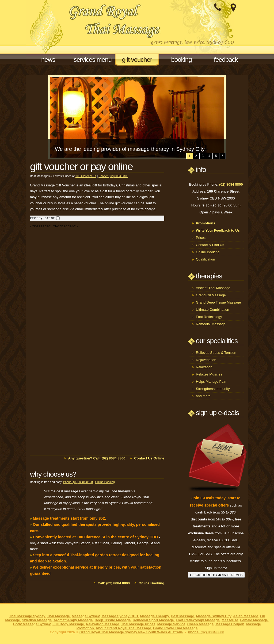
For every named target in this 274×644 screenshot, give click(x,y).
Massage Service (171, 624)
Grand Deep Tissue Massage (218, 302)
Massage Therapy (154, 616)
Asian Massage (246, 616)
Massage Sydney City (214, 616)
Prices (201, 238)
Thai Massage (58, 616)
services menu (93, 60)
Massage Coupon (230, 624)
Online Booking (105, 482)
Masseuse (230, 620)
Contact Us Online (149, 458)
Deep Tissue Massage (113, 620)
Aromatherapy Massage (73, 620)
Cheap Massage (200, 624)
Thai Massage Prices (138, 624)
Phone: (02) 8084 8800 (113, 176)
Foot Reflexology (209, 317)
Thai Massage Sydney (27, 616)
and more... (205, 396)
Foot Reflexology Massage (198, 620)
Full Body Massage (68, 624)
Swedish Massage (37, 620)
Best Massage (182, 616)
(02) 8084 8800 (231, 184)
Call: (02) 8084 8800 (114, 583)
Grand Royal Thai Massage (175, 628)
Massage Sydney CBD (120, 616)
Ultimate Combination (212, 310)
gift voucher (137, 60)
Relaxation (204, 367)
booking (181, 60)
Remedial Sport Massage (153, 620)
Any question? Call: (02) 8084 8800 (97, 458)
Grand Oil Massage (211, 295)
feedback (226, 60)
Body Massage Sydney (32, 624)
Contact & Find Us (210, 245)
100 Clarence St (86, 176)
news (48, 60)
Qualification (205, 259)
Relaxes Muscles (209, 374)
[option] (137, 117)
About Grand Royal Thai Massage (123, 628)
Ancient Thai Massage (213, 288)
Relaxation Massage (102, 624)
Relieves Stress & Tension (216, 353)
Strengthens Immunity (213, 389)
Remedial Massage (211, 324)
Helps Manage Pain (211, 382)
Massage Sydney (86, 616)
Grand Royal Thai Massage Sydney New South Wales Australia (131, 632)
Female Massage (254, 620)
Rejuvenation (206, 360)
